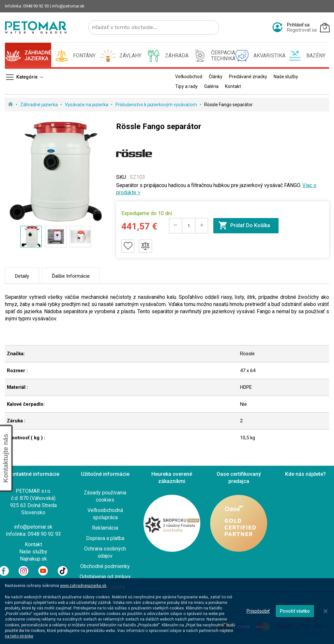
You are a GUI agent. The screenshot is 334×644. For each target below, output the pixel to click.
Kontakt (33, 544)
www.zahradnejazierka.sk (83, 586)
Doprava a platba (105, 538)
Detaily (22, 276)
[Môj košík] (325, 27)
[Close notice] (326, 611)
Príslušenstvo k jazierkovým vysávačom (157, 105)
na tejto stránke (19, 636)
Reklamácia (105, 528)
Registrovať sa (302, 30)
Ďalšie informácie (71, 276)
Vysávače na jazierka (87, 105)
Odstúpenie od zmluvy (105, 577)
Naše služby (33, 552)
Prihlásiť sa (298, 25)
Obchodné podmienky (105, 566)
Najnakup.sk (33, 559)
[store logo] (36, 27)
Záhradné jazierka (39, 105)
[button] (56, 237)
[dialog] (167, 611)
